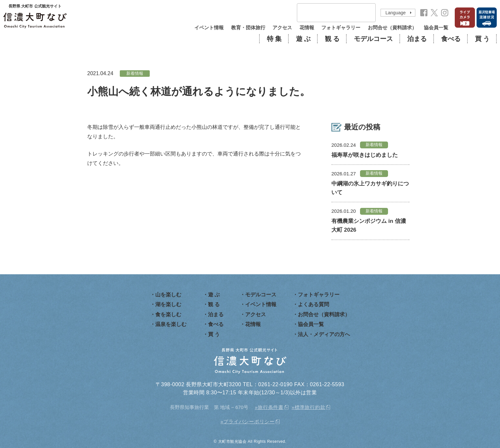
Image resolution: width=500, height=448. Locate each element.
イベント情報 (209, 27)
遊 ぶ (303, 39)
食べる (451, 39)
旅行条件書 (271, 407)
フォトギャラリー (341, 27)
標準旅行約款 (310, 407)
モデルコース (373, 39)
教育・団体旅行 (248, 27)
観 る (332, 39)
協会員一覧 (436, 27)
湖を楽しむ (168, 304)
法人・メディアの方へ (324, 334)
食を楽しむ (168, 314)
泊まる (417, 39)
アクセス (282, 27)
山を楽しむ (168, 295)
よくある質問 (313, 304)
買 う (482, 39)
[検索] (328, 13)
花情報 (307, 27)
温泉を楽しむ (171, 324)
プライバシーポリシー (249, 421)
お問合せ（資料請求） (392, 27)
